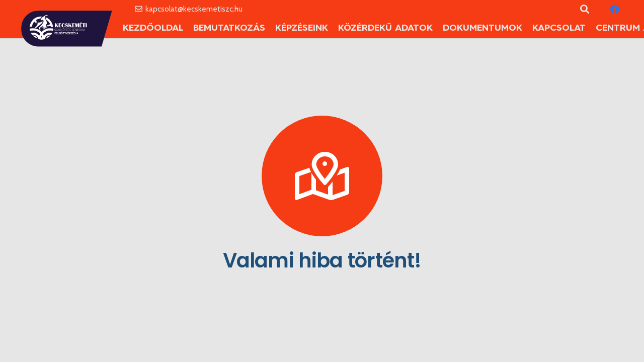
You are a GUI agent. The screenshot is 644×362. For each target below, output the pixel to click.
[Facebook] (615, 9)
